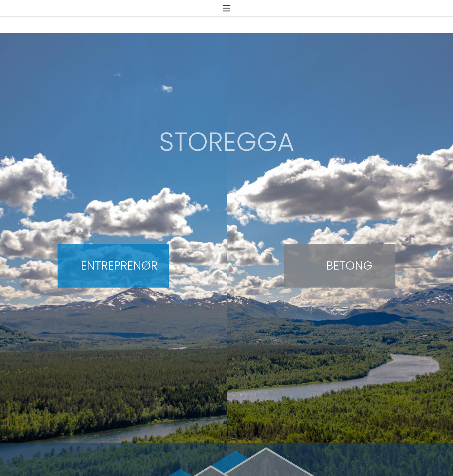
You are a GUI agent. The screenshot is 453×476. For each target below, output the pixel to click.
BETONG (349, 262)
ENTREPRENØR (119, 262)
